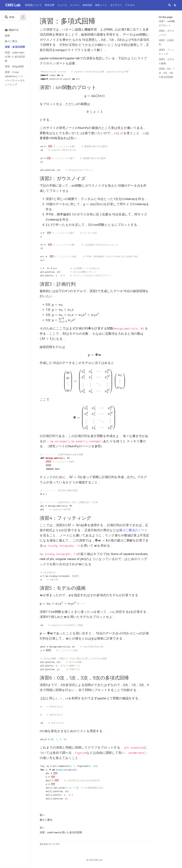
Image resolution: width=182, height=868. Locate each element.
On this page (166, 17)
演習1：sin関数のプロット (167, 23)
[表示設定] (175, 5)
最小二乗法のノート (133, 530)
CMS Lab (13, 5)
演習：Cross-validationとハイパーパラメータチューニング (15, 78)
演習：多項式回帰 (15, 47)
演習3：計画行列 (167, 42)
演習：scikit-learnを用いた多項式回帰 (15, 57)
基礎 (7, 36)
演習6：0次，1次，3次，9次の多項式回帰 (167, 73)
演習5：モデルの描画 (167, 61)
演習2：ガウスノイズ (167, 33)
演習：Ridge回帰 (14, 66)
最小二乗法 (11, 41)
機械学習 (12, 30)
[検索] (170, 5)
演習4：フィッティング (167, 52)
